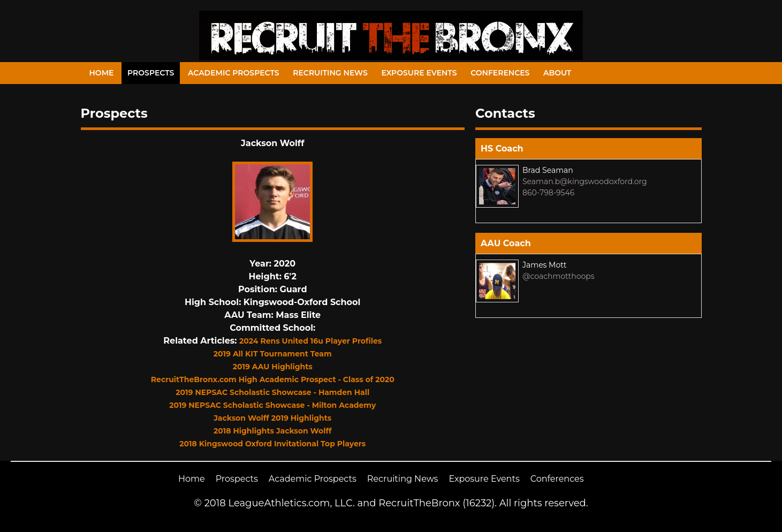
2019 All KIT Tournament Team (273, 354)
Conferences (500, 73)
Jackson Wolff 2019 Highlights (272, 418)
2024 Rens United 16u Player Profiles (310, 341)
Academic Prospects (234, 73)
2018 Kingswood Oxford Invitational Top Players (272, 444)
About (557, 73)
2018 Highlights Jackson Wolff (272, 431)
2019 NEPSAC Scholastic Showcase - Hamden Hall (272, 392)
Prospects (151, 73)
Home (102, 73)
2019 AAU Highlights (273, 367)
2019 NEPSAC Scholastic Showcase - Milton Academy (272, 405)
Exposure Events (419, 73)
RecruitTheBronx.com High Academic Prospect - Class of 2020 (273, 379)
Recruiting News (330, 73)
